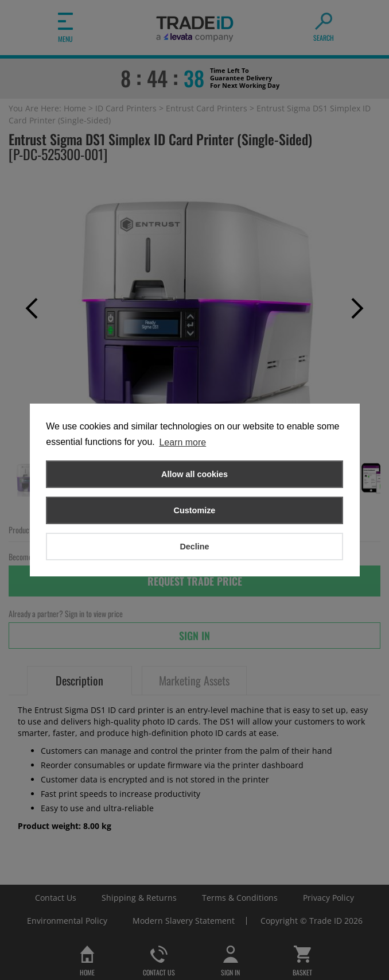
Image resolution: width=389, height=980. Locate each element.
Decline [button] (194, 547)
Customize (195, 510)
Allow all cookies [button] (194, 474)
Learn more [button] (182, 442)
